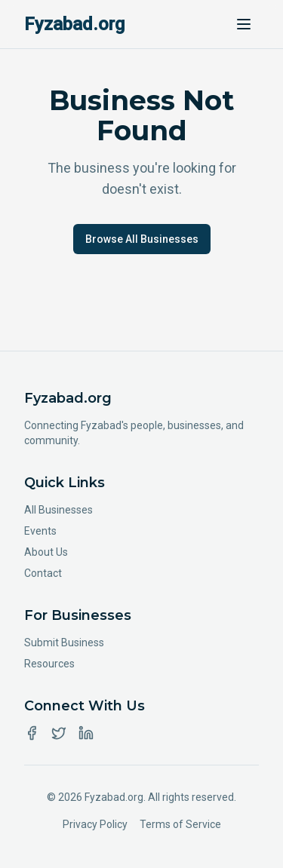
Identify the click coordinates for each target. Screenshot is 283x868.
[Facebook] (32, 733)
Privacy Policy (95, 824)
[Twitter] (59, 733)
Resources (49, 664)
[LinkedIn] (86, 733)
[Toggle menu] (244, 24)
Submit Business (64, 643)
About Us (46, 552)
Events (40, 531)
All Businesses (58, 510)
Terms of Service (180, 824)
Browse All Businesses (142, 239)
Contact (43, 573)
